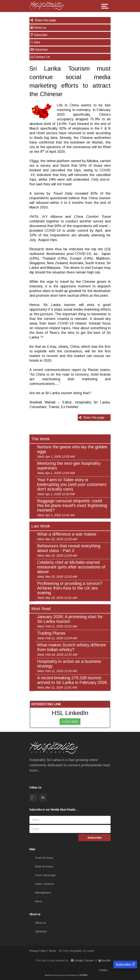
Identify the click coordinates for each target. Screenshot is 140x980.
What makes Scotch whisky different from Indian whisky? (72, 649)
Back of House (44, 866)
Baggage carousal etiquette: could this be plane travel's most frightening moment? (72, 508)
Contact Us (40, 57)
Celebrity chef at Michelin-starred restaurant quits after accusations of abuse (71, 569)
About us (38, 28)
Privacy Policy (38, 951)
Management (43, 893)
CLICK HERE (70, 722)
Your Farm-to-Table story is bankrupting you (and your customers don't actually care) (72, 487)
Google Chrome (83, 960)
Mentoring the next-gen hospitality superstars (69, 468)
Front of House (44, 858)
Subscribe (39, 35)
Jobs (35, 42)
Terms (52, 951)
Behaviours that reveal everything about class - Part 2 (69, 550)
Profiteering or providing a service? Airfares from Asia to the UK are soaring (70, 590)
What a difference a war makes (67, 536)
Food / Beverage (45, 875)
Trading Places (57, 635)
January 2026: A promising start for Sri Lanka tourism (70, 621)
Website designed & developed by (66, 975)
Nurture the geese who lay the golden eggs (72, 451)
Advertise (39, 50)
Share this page (43, 20)
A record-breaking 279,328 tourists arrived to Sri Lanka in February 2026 (72, 682)
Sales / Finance (45, 884)
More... (39, 901)
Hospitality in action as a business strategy (69, 666)
